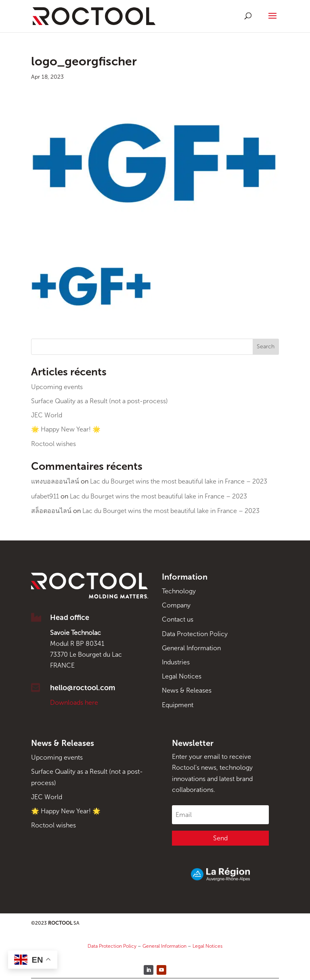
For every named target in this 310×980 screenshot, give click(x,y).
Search (266, 347)
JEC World (47, 415)
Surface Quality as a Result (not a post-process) (99, 401)
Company (176, 605)
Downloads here (74, 703)
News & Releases (187, 690)
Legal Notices (182, 676)
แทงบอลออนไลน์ (55, 481)
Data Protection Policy (195, 634)
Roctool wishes (53, 444)
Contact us (178, 619)
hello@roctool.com (83, 688)
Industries (176, 662)
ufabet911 (45, 496)
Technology (179, 591)
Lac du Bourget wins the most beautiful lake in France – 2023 (179, 481)
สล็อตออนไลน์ (51, 511)
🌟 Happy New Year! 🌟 (66, 429)
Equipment (178, 705)
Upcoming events (57, 387)
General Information (191, 648)
